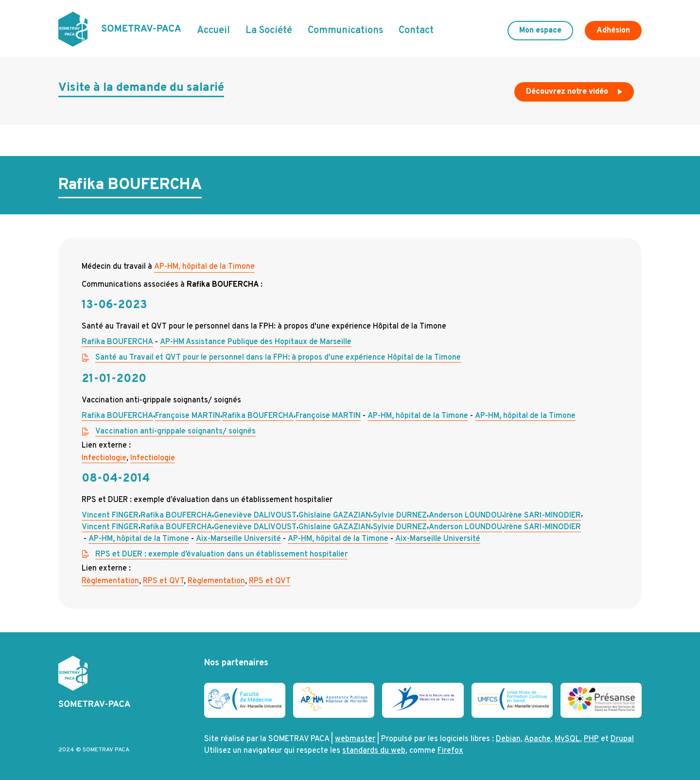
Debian (508, 739)
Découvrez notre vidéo (575, 94)
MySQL (567, 739)
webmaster (355, 739)
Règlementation (110, 581)
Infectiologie (104, 458)
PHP (591, 739)
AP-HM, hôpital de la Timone (204, 267)
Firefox (450, 751)
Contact (416, 31)
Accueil (213, 31)
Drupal (622, 739)
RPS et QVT (163, 581)
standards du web (374, 751)
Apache (537, 739)
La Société (269, 31)
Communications (345, 31)
